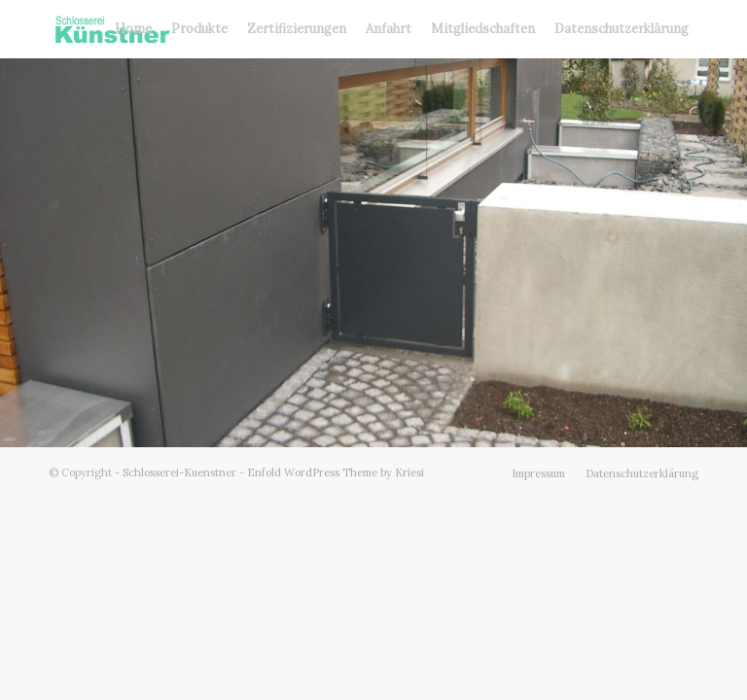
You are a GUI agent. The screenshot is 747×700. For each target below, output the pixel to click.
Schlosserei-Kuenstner (179, 472)
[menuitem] (133, 29)
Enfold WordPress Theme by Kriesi (336, 472)
